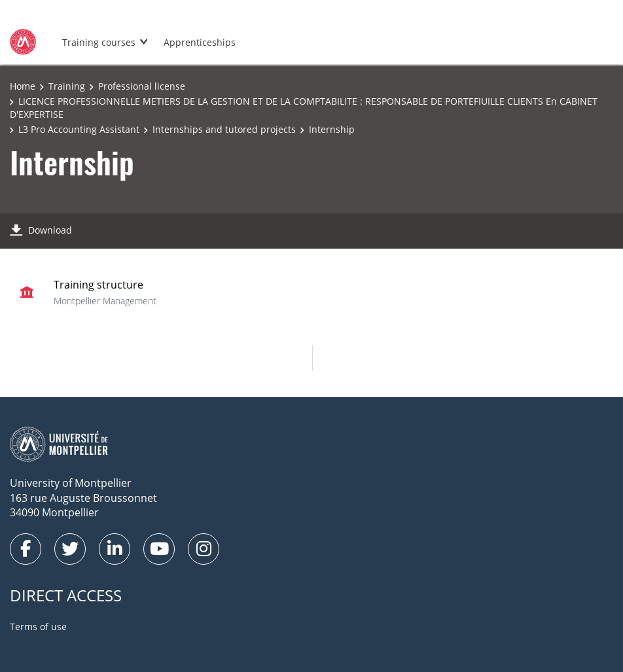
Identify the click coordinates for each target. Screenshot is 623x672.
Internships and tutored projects (224, 129)
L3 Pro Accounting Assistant (79, 129)
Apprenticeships (200, 42)
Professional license (142, 86)
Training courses (99, 42)
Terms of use (38, 627)
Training (67, 86)
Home (23, 86)
